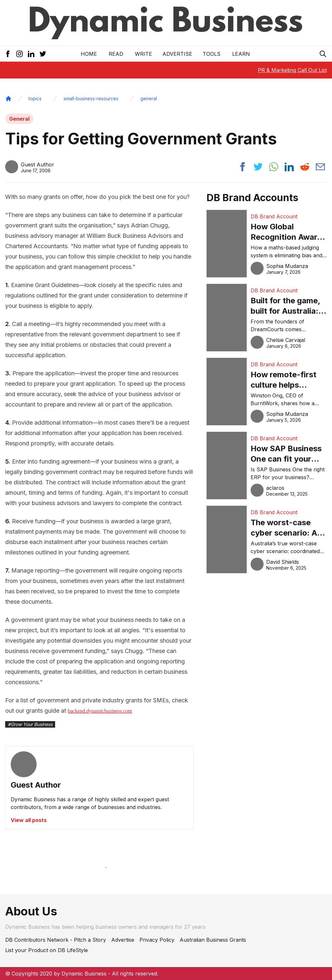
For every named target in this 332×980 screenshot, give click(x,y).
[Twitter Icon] (43, 54)
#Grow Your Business (30, 724)
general (149, 98)
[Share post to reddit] (305, 167)
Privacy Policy (157, 940)
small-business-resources (91, 98)
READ (116, 54)
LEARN (241, 54)
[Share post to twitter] (258, 167)
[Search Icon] (323, 54)
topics (35, 98)
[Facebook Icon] (8, 54)
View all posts (29, 820)
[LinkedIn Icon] (31, 54)
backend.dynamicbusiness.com (100, 711)
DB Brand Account (274, 216)
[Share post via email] (320, 167)
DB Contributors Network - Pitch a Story (56, 940)
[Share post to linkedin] (289, 167)
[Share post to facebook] (243, 167)
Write (143, 54)
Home (89, 54)
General (19, 119)
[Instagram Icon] (19, 54)
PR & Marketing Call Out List (292, 70)
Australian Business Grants (213, 940)
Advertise (177, 54)
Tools (212, 54)
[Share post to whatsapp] (274, 167)
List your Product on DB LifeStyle (47, 950)
